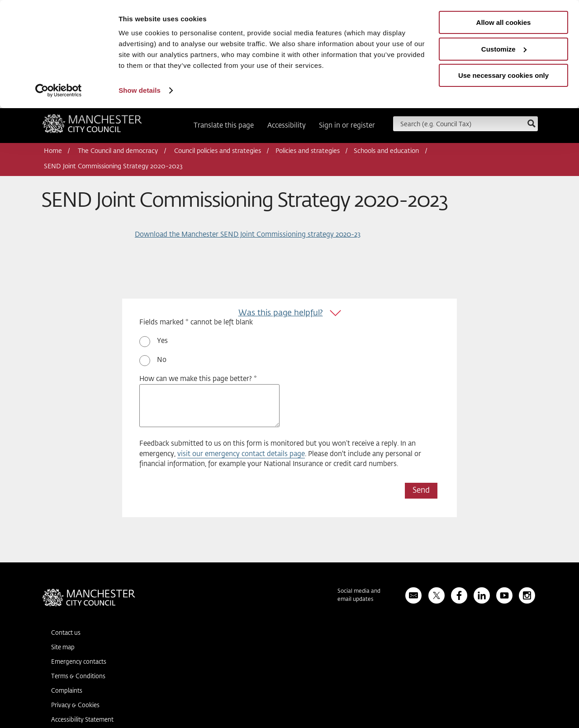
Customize (504, 49)
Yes (162, 341)
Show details (140, 90)
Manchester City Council (92, 127)
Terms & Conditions (78, 677)
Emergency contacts (79, 662)
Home (53, 151)
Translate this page (224, 126)
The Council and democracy (118, 151)
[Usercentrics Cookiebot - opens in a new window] (59, 90)
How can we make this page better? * (198, 379)
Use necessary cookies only (503, 75)
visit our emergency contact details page (241, 454)
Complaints (67, 691)
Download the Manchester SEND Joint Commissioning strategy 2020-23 (248, 235)
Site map (63, 648)
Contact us (66, 633)
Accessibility (287, 126)
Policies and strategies (308, 151)
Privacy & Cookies (75, 706)
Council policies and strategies (218, 151)
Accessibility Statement (82, 720)
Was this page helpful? (281, 313)
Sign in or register (347, 126)
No (162, 360)
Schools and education (386, 151)
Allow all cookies (504, 22)
